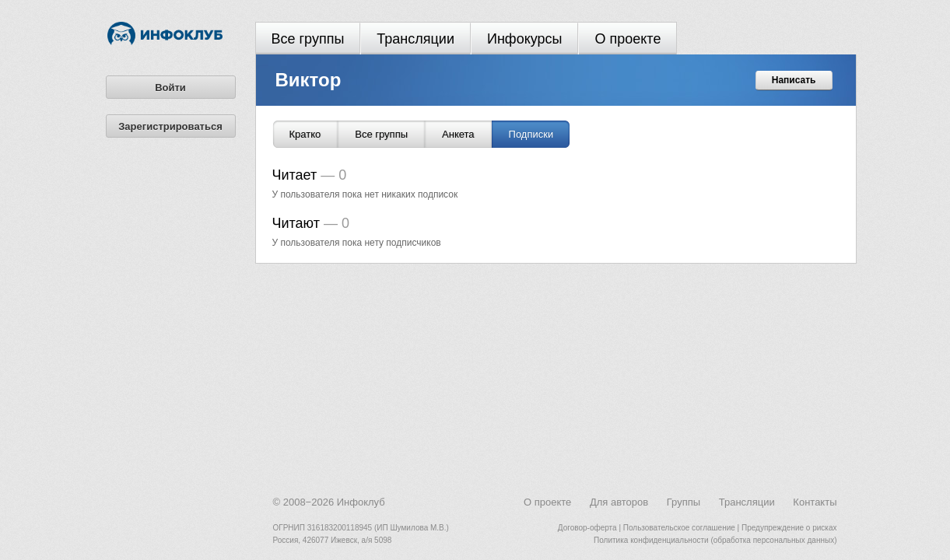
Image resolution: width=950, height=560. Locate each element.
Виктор (308, 80)
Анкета (458, 134)
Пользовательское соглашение (679, 528)
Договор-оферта (587, 528)
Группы (684, 502)
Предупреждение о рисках (789, 528)
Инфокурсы (525, 39)
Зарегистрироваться (170, 126)
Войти (170, 87)
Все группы (308, 39)
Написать (794, 80)
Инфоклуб (361, 502)
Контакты (815, 502)
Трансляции (415, 39)
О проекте (627, 39)
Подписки (531, 134)
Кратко (305, 134)
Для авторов (619, 502)
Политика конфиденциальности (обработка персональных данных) (715, 540)
